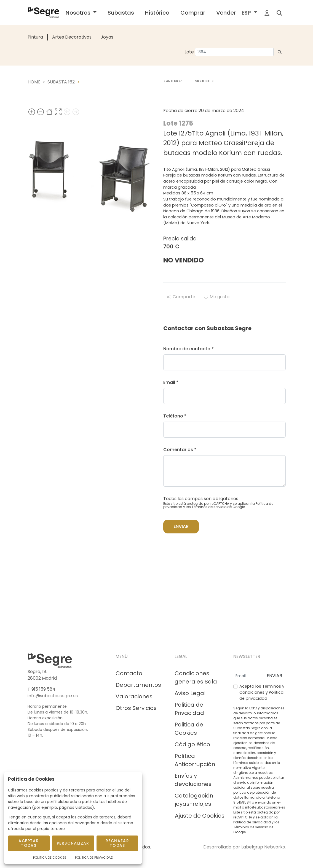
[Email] (248, 676)
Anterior (172, 81)
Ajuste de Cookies (200, 816)
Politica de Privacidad (189, 709)
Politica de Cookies (189, 729)
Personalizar (73, 843)
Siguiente (204, 81)
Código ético (192, 744)
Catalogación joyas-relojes (194, 800)
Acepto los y (262, 692)
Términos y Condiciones (262, 689)
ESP (247, 13)
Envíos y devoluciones (193, 780)
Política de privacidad (261, 695)
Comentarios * (180, 450)
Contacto (129, 673)
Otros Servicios (136, 708)
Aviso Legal (190, 693)
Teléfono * (175, 416)
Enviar (181, 526)
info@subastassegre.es (53, 696)
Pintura (35, 37)
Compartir (181, 297)
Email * (171, 382)
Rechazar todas (117, 843)
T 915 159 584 (42, 689)
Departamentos (138, 685)
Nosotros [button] (79, 13)
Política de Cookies (50, 858)
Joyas (107, 37)
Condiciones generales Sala (196, 677)
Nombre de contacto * (188, 349)
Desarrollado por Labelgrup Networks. (244, 847)
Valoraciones (134, 696)
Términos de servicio (209, 507)
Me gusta (217, 297)
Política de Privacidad (94, 858)
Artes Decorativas (72, 37)
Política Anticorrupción (195, 760)
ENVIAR (274, 676)
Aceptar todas (29, 843)
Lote (189, 52)
